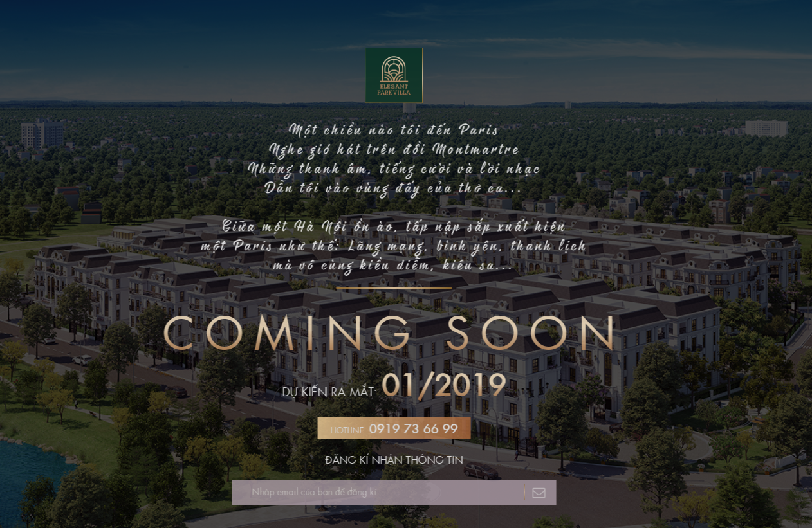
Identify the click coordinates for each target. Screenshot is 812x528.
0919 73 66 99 (411, 428)
